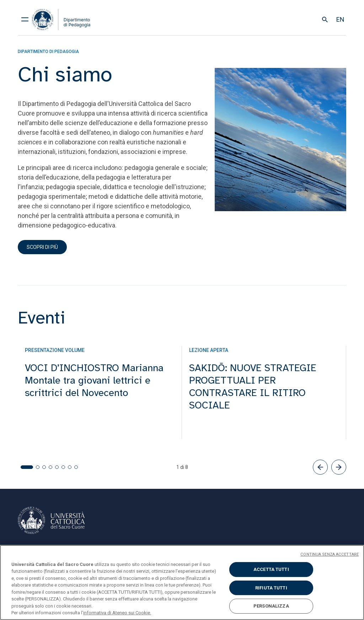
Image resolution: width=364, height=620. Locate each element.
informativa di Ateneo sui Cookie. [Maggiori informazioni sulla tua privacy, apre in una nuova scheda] (117, 613)
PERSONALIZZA (271, 606)
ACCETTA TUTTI (271, 569)
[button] (320, 467)
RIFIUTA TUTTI (271, 588)
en (340, 19)
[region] (182, 582)
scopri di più (42, 247)
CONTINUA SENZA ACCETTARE (330, 554)
